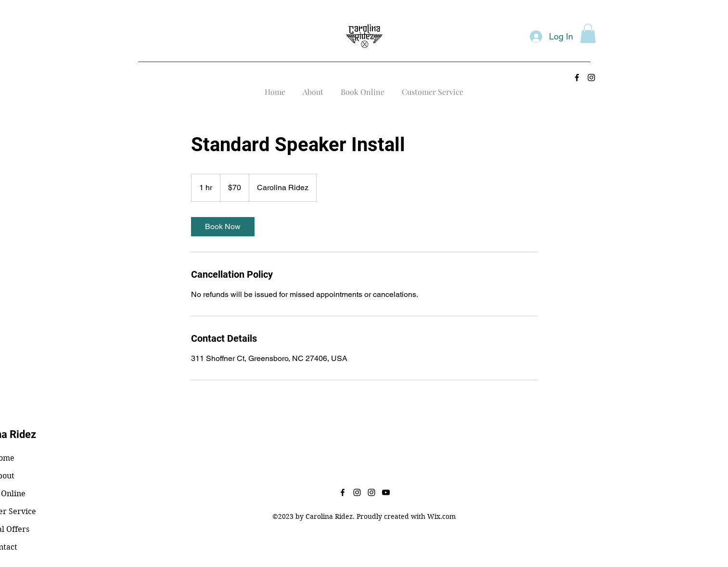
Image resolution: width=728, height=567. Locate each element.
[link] (223, 227)
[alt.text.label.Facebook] (577, 77)
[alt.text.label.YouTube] (386, 492)
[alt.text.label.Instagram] (591, 77)
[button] (588, 33)
